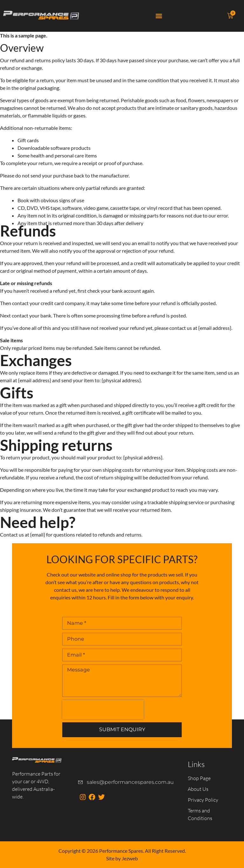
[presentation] (103, 710)
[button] (159, 16)
